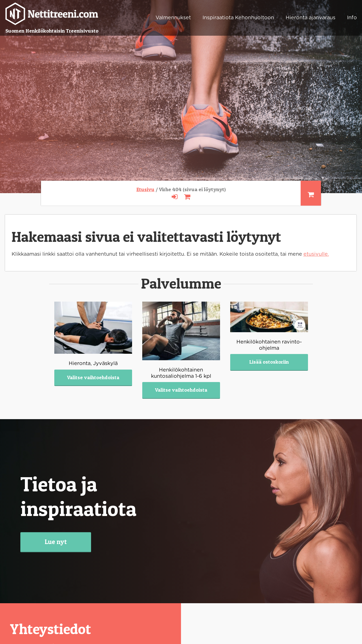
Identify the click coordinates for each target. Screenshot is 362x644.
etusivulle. (316, 254)
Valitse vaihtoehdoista (93, 377)
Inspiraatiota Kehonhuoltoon (238, 18)
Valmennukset (173, 18)
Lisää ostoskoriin (269, 362)
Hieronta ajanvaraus (311, 18)
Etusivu (145, 189)
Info (352, 18)
